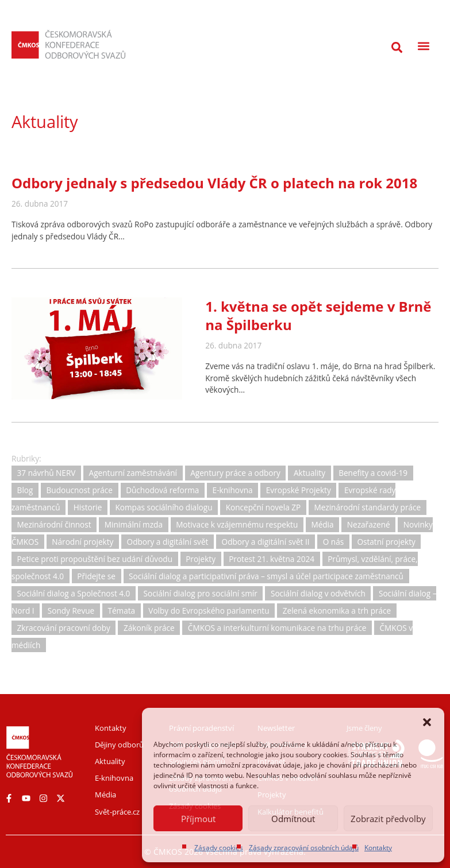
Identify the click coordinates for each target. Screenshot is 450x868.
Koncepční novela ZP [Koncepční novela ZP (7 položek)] (264, 507)
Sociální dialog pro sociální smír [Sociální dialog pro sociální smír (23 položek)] (201, 593)
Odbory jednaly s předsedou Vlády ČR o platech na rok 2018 (214, 183)
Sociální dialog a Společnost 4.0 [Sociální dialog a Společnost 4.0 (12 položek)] (74, 593)
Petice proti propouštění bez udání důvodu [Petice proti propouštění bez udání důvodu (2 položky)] (95, 559)
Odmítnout (293, 819)
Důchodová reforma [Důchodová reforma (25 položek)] (162, 491)
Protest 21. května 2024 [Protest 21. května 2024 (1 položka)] (272, 559)
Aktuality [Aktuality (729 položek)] (309, 473)
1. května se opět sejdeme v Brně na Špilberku (318, 315)
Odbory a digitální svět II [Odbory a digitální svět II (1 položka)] (266, 542)
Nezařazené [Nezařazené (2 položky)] (369, 524)
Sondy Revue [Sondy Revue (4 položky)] (71, 611)
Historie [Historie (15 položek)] (88, 507)
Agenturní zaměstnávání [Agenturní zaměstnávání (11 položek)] (133, 473)
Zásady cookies (219, 848)
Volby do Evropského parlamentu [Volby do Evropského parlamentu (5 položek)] (209, 611)
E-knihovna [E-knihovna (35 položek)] (233, 491)
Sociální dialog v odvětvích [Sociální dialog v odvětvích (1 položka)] (318, 593)
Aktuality (45, 121)
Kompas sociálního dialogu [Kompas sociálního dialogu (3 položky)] (164, 507)
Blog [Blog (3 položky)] (25, 491)
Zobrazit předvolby (388, 819)
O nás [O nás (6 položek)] (333, 542)
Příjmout (198, 819)
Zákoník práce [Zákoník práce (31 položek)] (149, 628)
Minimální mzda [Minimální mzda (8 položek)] (134, 524)
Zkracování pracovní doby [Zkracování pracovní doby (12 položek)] (64, 628)
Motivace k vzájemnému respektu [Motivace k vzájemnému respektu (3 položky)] (237, 524)
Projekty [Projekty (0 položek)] (201, 559)
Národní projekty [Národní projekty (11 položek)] (82, 542)
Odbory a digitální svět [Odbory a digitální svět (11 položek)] (168, 542)
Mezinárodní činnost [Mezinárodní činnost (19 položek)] (54, 524)
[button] (427, 722)
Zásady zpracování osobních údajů (304, 848)
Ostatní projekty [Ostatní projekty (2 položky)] (386, 542)
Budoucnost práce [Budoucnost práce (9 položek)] (80, 491)
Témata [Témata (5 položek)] (121, 611)
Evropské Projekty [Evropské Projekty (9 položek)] (299, 491)
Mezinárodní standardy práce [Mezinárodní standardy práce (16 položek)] (367, 507)
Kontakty (378, 848)
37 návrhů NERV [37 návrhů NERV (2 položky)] (47, 473)
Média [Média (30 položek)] (322, 524)
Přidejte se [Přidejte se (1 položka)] (96, 576)
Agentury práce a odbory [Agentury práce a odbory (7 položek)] (235, 473)
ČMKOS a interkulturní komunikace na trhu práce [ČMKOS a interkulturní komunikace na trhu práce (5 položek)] (277, 628)
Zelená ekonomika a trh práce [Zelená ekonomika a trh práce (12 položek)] (337, 611)
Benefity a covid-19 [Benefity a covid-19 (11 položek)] (373, 473)
